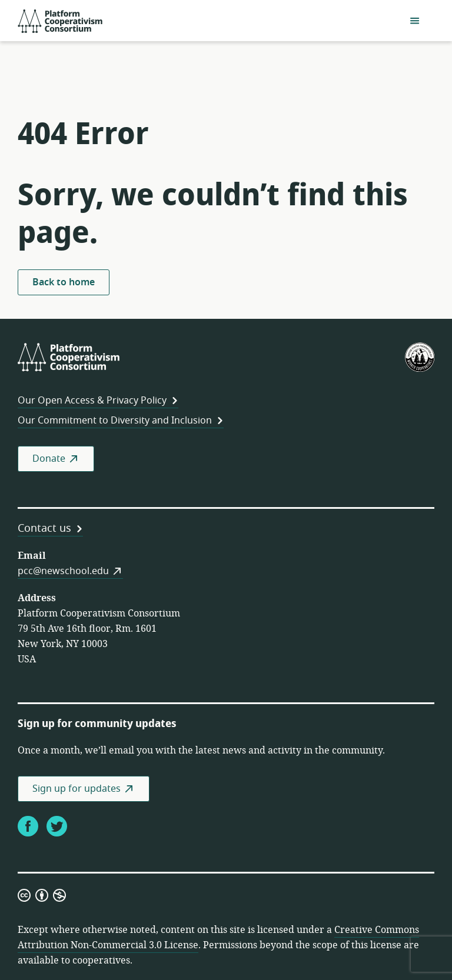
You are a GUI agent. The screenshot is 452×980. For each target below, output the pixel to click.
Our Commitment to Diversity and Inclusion (115, 421)
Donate (49, 459)
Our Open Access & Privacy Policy (92, 401)
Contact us (44, 528)
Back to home (64, 282)
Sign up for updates (77, 789)
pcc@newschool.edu (63, 571)
